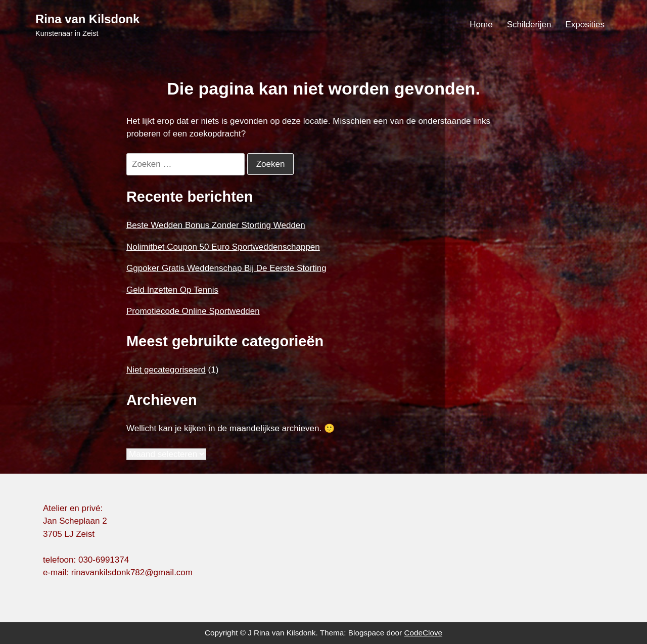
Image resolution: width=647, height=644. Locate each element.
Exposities (585, 25)
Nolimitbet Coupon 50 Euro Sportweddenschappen (223, 247)
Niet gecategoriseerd (166, 370)
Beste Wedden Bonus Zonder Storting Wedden (216, 225)
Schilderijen (529, 25)
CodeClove (423, 633)
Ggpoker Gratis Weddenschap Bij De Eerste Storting (226, 268)
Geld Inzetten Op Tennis (172, 290)
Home (481, 25)
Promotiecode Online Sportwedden (193, 311)
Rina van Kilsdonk (87, 19)
